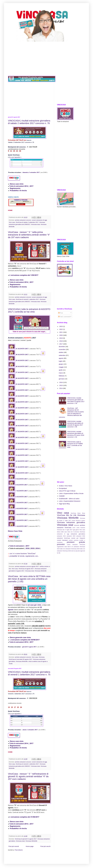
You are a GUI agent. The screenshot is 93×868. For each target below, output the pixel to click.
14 (17, 449)
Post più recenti (14, 846)
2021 (61, 332)
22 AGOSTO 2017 (22, 402)
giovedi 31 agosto (28, 647)
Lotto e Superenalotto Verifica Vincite (71, 493)
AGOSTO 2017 (23, 432)
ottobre (61, 352)
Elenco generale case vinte (20, 637)
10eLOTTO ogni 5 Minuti (67, 491)
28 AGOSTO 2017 (22, 366)
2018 (61, 341)
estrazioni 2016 (81, 536)
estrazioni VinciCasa (63, 538)
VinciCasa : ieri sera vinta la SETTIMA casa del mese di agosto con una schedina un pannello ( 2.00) (29, 579)
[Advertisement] (46, 59)
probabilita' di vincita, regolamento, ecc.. (24, 556)
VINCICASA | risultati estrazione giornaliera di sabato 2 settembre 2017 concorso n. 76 (29, 122)
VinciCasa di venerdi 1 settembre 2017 (27, 299)
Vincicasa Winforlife (41, 571)
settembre (62, 355)
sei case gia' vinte (34, 605)
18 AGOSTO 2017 (22, 426)
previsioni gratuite (76, 542)
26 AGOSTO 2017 (22, 378)
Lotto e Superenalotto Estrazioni (70, 501)
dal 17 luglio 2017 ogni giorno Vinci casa (74, 530)
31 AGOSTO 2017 (22, 349)
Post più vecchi (45, 846)
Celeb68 (62, 496)
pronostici (61, 544)
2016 (27, 548)
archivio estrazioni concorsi (23, 220)
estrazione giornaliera (78, 534)
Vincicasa (41, 657)
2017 (38, 172)
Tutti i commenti (64, 317)
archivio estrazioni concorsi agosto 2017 (27, 566)
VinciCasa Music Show (78, 513)
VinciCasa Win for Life (67, 515)
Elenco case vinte (17, 184)
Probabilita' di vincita (18, 191)
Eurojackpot (63, 488)
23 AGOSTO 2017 (22, 396)
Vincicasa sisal (35, 224)
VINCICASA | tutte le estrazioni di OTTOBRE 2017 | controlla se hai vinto (75, 444)
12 (17, 461)
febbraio (62, 376)
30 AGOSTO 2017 (22, 355)
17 (17, 432)
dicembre (62, 347)
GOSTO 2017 (24, 420)
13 (17, 455)
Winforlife (77, 525)
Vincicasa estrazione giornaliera (71, 522)
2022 (61, 329)
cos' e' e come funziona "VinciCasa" (23, 553)
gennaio (62, 379)
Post (61, 313)
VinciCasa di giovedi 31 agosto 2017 (26, 839)
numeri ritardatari (62, 540)
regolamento (60, 547)
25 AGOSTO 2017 (22, 384)
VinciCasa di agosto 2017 (26, 569)
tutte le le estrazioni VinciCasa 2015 (70, 549)
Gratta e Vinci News (65, 486)
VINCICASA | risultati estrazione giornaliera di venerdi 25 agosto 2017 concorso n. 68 (75, 424)
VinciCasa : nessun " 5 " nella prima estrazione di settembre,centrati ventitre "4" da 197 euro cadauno (29, 235)
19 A (17, 420)
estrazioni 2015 (71, 536)
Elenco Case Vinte (15, 531)
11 (17, 467)
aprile (61, 370)
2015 (33, 548)
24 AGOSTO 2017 (22, 390)
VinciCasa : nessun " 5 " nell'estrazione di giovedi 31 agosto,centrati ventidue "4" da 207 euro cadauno (28, 776)
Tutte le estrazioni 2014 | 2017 (21, 186)
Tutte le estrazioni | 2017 (19, 546)
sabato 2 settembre (28, 730)
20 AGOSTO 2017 (22, 414)
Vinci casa (12, 222)
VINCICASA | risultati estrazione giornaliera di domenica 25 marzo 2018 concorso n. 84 (76, 434)
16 (17, 437)
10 (17, 473)
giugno (61, 364)
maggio (61, 367)
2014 (38, 548)
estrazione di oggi (63, 534)
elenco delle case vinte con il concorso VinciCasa (71, 532)
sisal (66, 547)
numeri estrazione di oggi (39, 220)
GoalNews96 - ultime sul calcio (69, 499)
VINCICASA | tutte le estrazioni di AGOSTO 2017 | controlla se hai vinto (29, 310)
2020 (61, 335)
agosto (61, 358)
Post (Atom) (19, 850)
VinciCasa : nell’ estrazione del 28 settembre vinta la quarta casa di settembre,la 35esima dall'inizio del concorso (71, 413)
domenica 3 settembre (30, 172)
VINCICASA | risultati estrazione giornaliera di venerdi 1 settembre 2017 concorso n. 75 (29, 673)
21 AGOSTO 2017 (22, 408)
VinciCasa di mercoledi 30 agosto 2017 (20, 659)
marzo (61, 373)
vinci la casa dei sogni (77, 551)
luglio (61, 361)
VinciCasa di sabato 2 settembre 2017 (27, 222)
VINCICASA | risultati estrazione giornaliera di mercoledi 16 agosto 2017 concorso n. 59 (76, 401)
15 (17, 443)
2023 (61, 326)
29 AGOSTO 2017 (22, 360)
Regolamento (15, 188)
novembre (62, 349)
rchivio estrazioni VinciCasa (76, 545)
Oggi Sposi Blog (64, 504)
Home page (30, 846)
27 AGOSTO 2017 (22, 372)
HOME (10, 210)
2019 (61, 338)
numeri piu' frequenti (78, 538)
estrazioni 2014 (61, 536)
